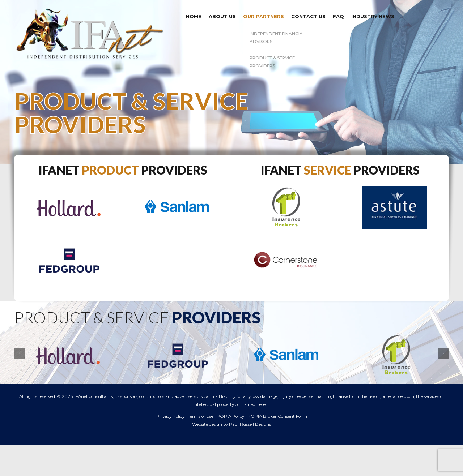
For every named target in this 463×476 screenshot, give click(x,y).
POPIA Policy (230, 416)
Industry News (373, 16)
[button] (20, 354)
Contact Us (308, 16)
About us (222, 16)
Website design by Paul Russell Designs (231, 424)
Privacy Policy (170, 416)
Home (194, 16)
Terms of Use (201, 416)
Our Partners (264, 16)
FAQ (338, 16)
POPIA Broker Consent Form (277, 416)
